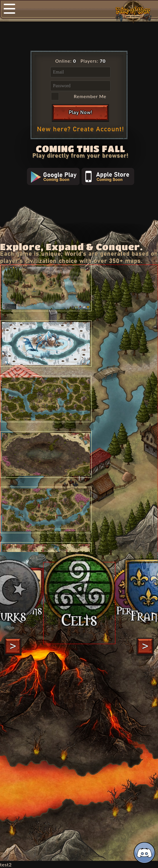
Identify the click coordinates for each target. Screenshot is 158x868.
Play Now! (80, 113)
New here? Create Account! (80, 129)
